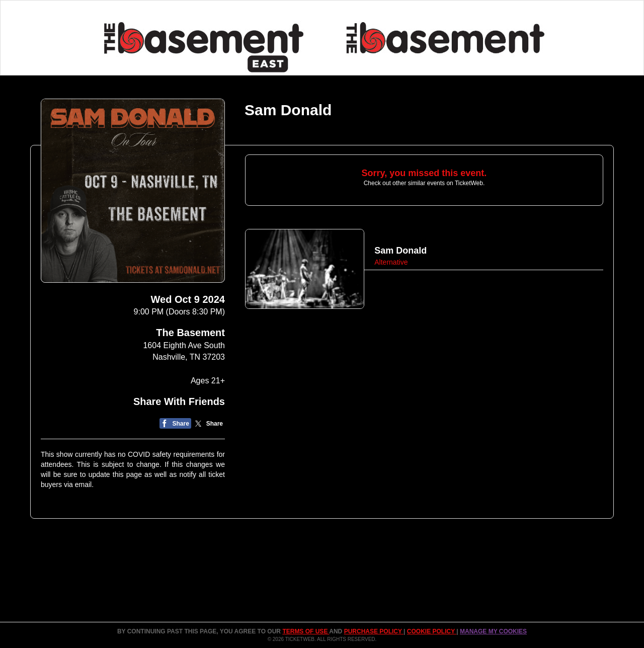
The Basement (190, 333)
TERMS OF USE (306, 631)
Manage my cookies (493, 631)
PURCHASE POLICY (374, 631)
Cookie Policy (432, 631)
